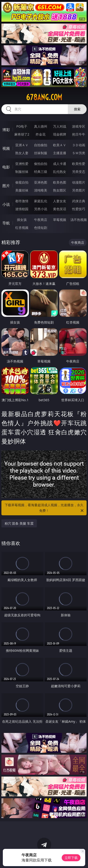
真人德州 (41, 126)
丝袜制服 (41, 153)
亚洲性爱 (22, 164)
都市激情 (22, 201)
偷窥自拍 (22, 182)
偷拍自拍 (41, 164)
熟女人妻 (22, 153)
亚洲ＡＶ (22, 145)
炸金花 (41, 134)
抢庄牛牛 (79, 134)
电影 (6, 167)
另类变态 (79, 172)
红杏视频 (22, 228)
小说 (6, 204)
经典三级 (41, 172)
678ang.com (44, 97)
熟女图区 (60, 190)
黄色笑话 (60, 209)
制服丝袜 (22, 172)
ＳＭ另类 (79, 153)
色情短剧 (41, 228)
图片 (6, 186)
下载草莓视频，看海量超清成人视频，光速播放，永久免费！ (45, 508)
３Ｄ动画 (79, 145)
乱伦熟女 (60, 172)
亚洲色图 (41, 182)
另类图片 (79, 190)
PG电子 (22, 126)
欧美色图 (60, 182)
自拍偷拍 (41, 145)
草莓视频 (60, 220)
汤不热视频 (79, 220)
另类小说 (41, 209)
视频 (6, 148)
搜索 (77, 109)
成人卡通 (60, 164)
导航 (6, 223)
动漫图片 (79, 182)
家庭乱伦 (41, 201)
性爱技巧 (79, 209)
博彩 (6, 130)
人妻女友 (60, 201)
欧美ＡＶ (60, 145)
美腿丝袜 (22, 190)
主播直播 (60, 153)
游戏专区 (79, 126)
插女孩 (22, 220)
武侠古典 (79, 201)
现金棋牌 (60, 134)
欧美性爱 (79, 164)
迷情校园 (22, 209)
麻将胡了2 (22, 134)
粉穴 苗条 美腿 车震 (19, 523)
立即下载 (71, 858)
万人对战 (60, 126)
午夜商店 (41, 220)
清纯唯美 (41, 190)
